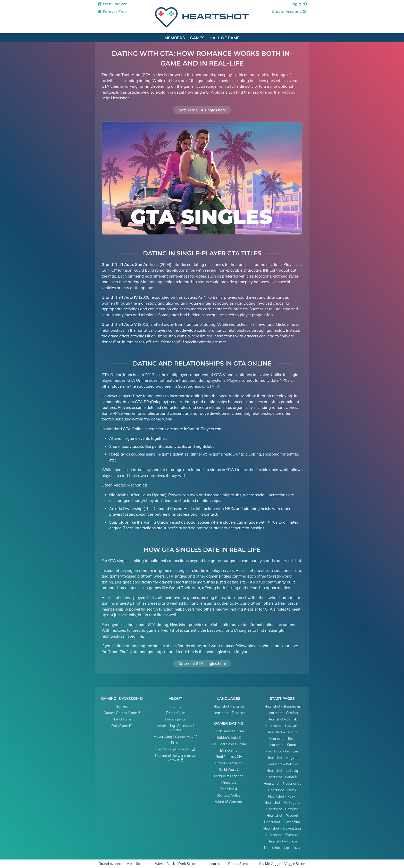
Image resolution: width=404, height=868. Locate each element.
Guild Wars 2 (229, 769)
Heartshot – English (229, 706)
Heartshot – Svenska (282, 835)
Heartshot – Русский (282, 815)
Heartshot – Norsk (282, 790)
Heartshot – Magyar (282, 758)
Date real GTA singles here (202, 110)
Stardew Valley (229, 795)
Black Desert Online (229, 731)
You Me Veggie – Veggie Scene (282, 864)
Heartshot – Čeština (282, 713)
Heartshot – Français (282, 751)
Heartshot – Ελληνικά (282, 726)
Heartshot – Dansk (282, 719)
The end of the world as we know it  (175, 758)
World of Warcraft (229, 802)
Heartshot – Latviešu (282, 777)
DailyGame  (122, 726)
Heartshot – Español (282, 732)
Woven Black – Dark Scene (175, 864)
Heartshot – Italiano (282, 764)
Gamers (122, 706)
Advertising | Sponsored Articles (175, 728)
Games (197, 38)
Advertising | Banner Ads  (175, 736)
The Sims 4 (229, 789)
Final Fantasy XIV (229, 757)
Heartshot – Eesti (282, 739)
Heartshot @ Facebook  (175, 749)
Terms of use (175, 713)
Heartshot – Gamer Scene (229, 864)
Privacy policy (175, 719)
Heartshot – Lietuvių (282, 770)
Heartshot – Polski (282, 796)
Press (175, 743)
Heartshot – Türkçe (282, 841)
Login (299, 4)
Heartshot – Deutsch (229, 713)
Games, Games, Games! (122, 713)
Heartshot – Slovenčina (282, 822)
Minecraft (229, 782)
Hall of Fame (225, 38)
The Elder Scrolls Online (229, 744)
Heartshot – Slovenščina (282, 828)
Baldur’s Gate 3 (229, 737)
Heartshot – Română (282, 809)
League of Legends (229, 776)
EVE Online (229, 750)
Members (175, 38)
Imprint (175, 706)
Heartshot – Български (282, 706)
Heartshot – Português (282, 802)
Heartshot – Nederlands (282, 783)
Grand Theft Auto (229, 763)
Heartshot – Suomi (282, 745)
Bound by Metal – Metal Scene (122, 864)
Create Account (289, 12)
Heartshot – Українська (282, 848)
